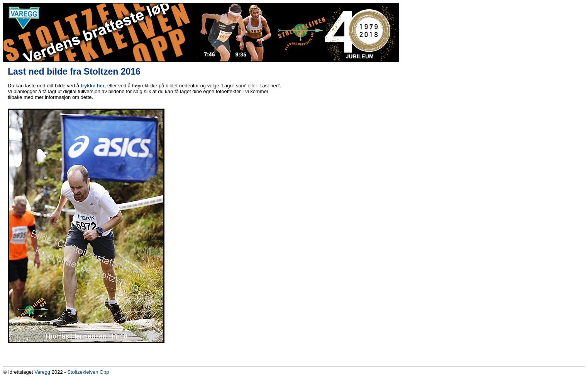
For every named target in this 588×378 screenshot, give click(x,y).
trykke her (93, 86)
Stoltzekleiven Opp (88, 372)
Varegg (42, 372)
